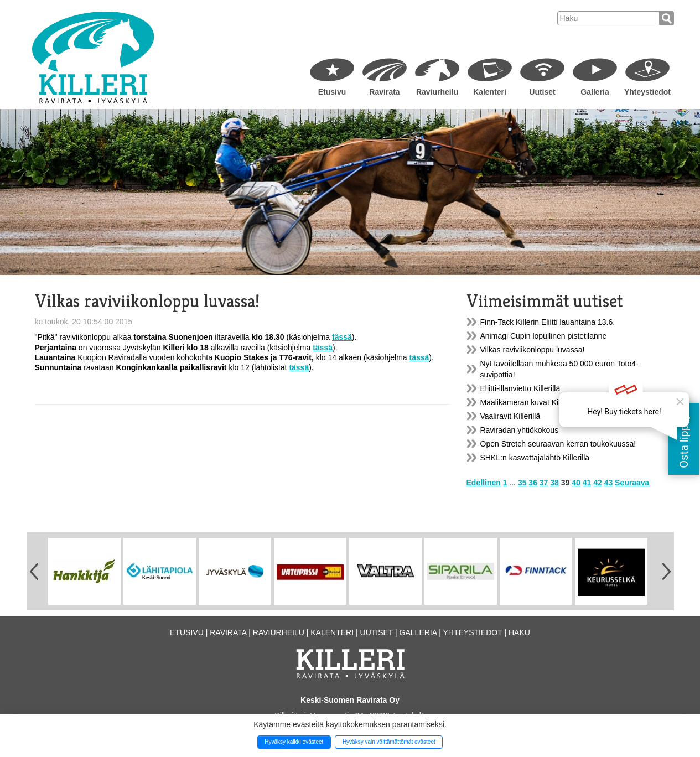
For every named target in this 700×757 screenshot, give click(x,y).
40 (576, 483)
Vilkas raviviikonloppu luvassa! (533, 350)
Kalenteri (490, 92)
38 (554, 483)
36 (533, 483)
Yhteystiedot (647, 92)
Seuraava (632, 483)
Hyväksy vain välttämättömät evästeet (389, 742)
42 (598, 483)
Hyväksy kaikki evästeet (294, 742)
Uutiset (542, 92)
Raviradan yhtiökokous (520, 430)
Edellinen (484, 483)
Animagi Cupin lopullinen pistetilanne (544, 336)
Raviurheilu (437, 92)
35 (522, 483)
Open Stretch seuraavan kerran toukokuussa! (558, 444)
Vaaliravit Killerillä (510, 416)
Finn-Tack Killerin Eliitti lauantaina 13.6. (548, 322)
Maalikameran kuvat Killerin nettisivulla (547, 402)
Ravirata (384, 92)
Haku (519, 632)
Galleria (595, 92)
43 (609, 483)
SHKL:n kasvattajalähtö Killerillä (535, 458)
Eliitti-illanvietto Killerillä (520, 388)
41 (587, 483)
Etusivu (332, 92)
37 (544, 483)
